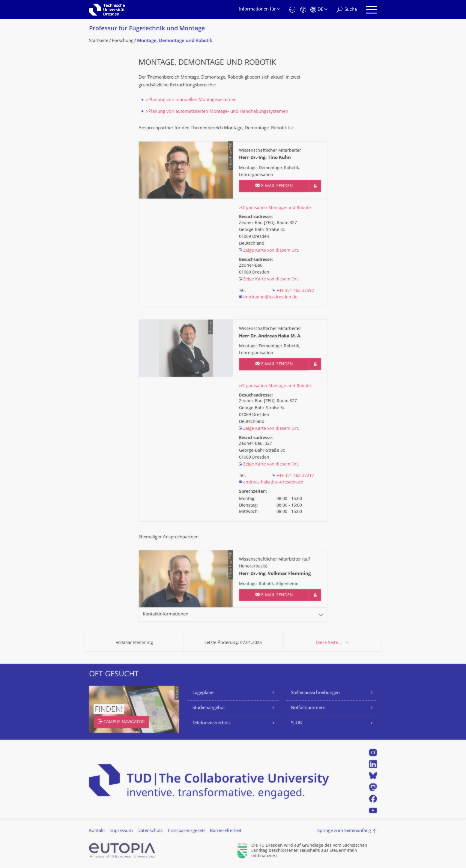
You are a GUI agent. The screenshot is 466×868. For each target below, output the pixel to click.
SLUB (296, 723)
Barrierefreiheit (226, 831)
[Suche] (347, 10)
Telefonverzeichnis (212, 723)
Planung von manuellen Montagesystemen (193, 100)
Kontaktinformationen (166, 614)
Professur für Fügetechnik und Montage (147, 29)
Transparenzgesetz (186, 831)
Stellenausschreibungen (315, 693)
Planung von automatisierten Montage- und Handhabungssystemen (218, 112)
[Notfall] (292, 10)
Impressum (121, 831)
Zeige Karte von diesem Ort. (271, 251)
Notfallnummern (308, 708)
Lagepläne (203, 693)
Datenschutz (150, 831)
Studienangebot (209, 708)
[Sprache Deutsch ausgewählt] (319, 10)
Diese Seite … (329, 643)
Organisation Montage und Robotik (276, 208)
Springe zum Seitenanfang (344, 831)
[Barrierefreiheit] (303, 10)
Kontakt (97, 831)
